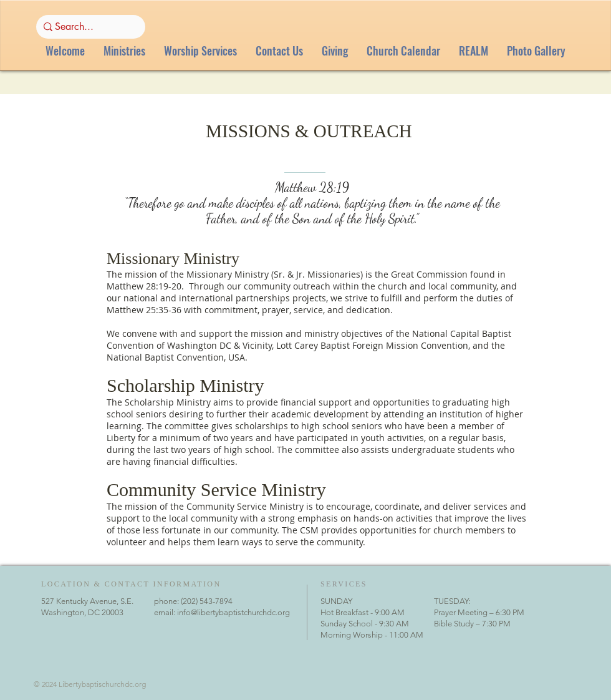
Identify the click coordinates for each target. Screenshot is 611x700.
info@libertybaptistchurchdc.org (233, 612)
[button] (124, 51)
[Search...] (87, 27)
